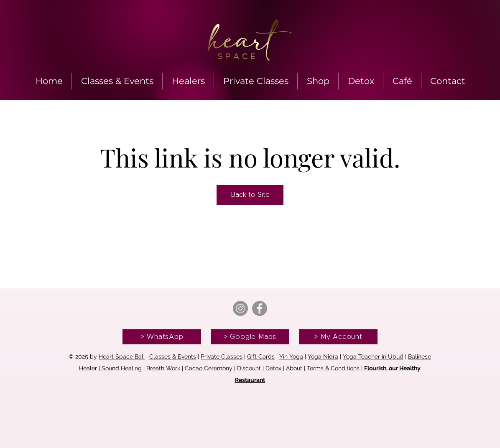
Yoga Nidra (323, 356)
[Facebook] (260, 308)
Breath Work (163, 368)
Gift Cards (261, 356)
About (294, 368)
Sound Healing (122, 368)
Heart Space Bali (122, 356)
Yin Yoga (291, 356)
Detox (274, 368)
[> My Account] (338, 337)
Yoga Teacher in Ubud (373, 356)
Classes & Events (173, 356)
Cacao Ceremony (209, 368)
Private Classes (222, 356)
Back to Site (250, 195)
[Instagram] (240, 308)
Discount (249, 368)
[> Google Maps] (250, 337)
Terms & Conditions (333, 368)
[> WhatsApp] (162, 337)
